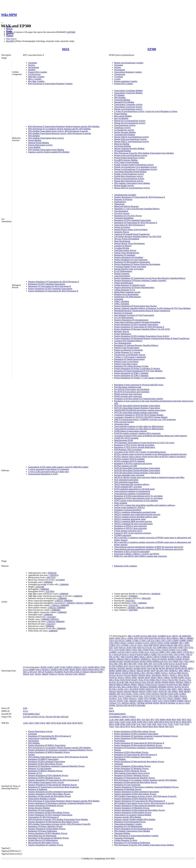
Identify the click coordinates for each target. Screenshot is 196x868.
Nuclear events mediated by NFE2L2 (129, 507)
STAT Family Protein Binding (126, 162)
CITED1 (123, 643)
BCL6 (169, 638)
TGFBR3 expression (123, 535)
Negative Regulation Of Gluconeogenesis (131, 320)
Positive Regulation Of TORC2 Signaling (131, 375)
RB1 (180, 685)
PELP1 (159, 680)
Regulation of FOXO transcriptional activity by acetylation (138, 496)
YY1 (119, 703)
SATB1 (120, 689)
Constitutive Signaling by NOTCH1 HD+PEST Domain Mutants (141, 417)
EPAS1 (97, 667)
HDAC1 (143, 657)
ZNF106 (119, 705)
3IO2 (148, 720)
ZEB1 (188, 703)
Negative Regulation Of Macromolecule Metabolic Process (53, 785)
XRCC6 (188, 701)
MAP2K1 (113, 668)
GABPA (184, 650)
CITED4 (138, 643)
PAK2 (117, 680)
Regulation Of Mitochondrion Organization (132, 262)
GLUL (147, 652)
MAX (66, 49)
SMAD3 (86, 672)
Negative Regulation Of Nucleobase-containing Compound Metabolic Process (60, 750)
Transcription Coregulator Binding (128, 91)
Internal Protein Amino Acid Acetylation (131, 230)
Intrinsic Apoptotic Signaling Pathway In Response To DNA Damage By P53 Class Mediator (152, 308)
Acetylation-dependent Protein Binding (130, 172)
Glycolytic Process (122, 213)
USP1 (75, 674)
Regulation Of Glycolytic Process (128, 216)
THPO (126, 698)
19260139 (52, 573)
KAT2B (179, 664)
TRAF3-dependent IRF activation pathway (132, 484)
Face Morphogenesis (123, 343)
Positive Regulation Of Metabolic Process (131, 768)
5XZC (151, 722)
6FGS (167, 722)
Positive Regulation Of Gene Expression (131, 260)
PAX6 (123, 680)
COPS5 (69, 667)
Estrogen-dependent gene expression (129, 475)
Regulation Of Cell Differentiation (128, 826)
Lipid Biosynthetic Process (125, 250)
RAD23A (162, 685)
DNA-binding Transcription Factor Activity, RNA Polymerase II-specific (58, 131)
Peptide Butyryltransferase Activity (129, 176)
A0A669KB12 (115, 717)
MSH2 (72, 669)
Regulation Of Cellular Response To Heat (131, 366)
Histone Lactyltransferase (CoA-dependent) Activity (136, 169)
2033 (111, 708)
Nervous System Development (127, 239)
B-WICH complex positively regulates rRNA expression (137, 433)
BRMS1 (190, 638)
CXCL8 (133, 645)
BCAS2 (158, 638)
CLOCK (146, 643)
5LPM (140, 722)
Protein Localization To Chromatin (128, 350)
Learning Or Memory (123, 246)
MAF (168, 666)
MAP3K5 (121, 668)
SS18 (123, 694)
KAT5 (185, 664)
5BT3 (184, 720)
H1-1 (192, 652)
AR (180, 636)
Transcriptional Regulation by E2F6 (43, 474)
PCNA (147, 680)
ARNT (112, 638)
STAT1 (136, 694)
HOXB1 (164, 659)
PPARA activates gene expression (128, 394)
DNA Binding (34, 136)
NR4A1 (167, 678)
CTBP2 (112, 645)
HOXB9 (127, 661)
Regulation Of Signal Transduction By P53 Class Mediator (138, 371)
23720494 (60, 580)
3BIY (139, 720)
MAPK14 (55, 669)
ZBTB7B (163, 703)
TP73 (164, 698)
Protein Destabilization (124, 283)
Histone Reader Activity (124, 186)
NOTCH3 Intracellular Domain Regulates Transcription (137, 468)
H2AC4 (133, 654)
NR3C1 (160, 678)
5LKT (111, 722)
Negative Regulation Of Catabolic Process (46, 845)
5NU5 (145, 722)
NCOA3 (120, 675)
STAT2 (142, 694)
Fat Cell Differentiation (124, 318)
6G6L (69, 723)
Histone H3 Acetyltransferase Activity (130, 121)
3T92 (157, 720)
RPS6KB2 (162, 687)
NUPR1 (181, 678)
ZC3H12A (180, 703)
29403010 (71, 603)
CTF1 (118, 645)
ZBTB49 (149, 703)
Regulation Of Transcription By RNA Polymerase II (50, 286)
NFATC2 (174, 675)
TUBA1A (53, 674)
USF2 (160, 701)
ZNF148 (127, 705)
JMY (150, 664)
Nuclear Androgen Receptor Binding (129, 148)
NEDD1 (134, 675)
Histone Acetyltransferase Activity (128, 109)
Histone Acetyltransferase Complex (129, 63)
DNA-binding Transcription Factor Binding (46, 150)
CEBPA (175, 641)
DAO (146, 645)
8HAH (145, 727)
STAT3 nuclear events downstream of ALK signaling (136, 501)
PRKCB (112, 685)
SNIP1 (100, 672)
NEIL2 (148, 675)
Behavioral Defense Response (126, 206)
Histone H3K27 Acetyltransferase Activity (132, 141)
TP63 (160, 698)
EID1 (135, 647)
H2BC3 (154, 654)
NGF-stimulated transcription (126, 480)
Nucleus (31, 65)
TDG (170, 696)
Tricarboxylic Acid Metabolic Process (130, 355)
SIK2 (169, 689)
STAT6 (170, 694)
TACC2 (121, 696)
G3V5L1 (42, 717)
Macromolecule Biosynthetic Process (43, 843)
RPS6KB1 (153, 687)
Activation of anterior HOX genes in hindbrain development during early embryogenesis (151, 436)
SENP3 (142, 689)
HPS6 (149, 661)
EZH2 (123, 650)
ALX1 (169, 636)
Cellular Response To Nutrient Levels (130, 285)
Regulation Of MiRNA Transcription (43, 759)
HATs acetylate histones (124, 422)
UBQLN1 (147, 701)
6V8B (117, 724)
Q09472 (125, 717)
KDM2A (120, 666)
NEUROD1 (157, 675)
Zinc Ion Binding (121, 118)
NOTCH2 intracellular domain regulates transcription (136, 413)
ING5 (111, 664)
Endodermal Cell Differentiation (127, 297)
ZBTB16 (125, 703)
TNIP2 (141, 698)
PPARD (165, 682)
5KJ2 (189, 720)
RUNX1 (171, 687)
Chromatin (33, 63)
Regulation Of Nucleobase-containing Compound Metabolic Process (56, 766)
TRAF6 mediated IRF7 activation (128, 487)
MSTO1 (118, 673)
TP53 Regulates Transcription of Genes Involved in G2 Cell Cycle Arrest (144, 443)
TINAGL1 (133, 698)
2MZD (133, 720)
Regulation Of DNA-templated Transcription (47, 284)
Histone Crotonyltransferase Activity (129, 179)
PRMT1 (134, 685)
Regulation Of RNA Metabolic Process (44, 778)
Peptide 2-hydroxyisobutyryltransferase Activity (134, 165)
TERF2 (176, 696)
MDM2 (112, 671)
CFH (111, 643)
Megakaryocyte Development (126, 294)
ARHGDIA (187, 636)
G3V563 (34, 717)
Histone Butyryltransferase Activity (129, 181)
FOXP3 (172, 650)
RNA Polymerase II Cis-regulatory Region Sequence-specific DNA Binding (59, 129)
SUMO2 (183, 694)
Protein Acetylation (122, 227)
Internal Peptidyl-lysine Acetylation (129, 269)
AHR (149, 636)
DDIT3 (156, 645)
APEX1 (175, 636)
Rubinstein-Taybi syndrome (126, 566)
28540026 (155, 594)
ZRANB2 (141, 705)
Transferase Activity (122, 128)
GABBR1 (31, 669)
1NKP (37, 723)
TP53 (146, 698)
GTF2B (186, 652)
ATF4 (136, 638)
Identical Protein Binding (39, 143)
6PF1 (189, 722)
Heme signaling (121, 503)
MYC (102, 669)
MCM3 (162, 668)
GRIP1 (179, 652)
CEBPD (189, 641)
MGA (62, 669)
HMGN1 (113, 659)
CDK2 (157, 641)
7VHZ (176, 724)
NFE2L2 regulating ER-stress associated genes (133, 524)
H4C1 (183, 654)
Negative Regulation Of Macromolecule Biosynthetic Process (54, 822)
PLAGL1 (183, 680)
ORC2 (112, 680)
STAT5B (163, 694)
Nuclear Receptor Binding (125, 132)
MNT (67, 669)
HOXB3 (179, 659)
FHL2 (140, 650)
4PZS (174, 720)
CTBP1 (186, 643)
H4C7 (118, 657)
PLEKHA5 (49, 672)
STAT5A (156, 694)
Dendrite (32, 70)
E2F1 (111, 647)
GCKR (141, 652)
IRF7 (135, 664)
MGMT (147, 671)
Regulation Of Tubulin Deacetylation (129, 359)
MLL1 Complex (35, 79)
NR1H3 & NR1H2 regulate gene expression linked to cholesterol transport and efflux (149, 477)
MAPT (144, 668)
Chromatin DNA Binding (125, 135)
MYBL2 (137, 673)
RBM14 (186, 685)
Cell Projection (34, 74)
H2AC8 (140, 654)
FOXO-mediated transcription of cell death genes (134, 489)
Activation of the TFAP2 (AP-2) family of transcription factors (140, 452)
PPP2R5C (180, 682)
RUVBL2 (113, 689)
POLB (132, 682)
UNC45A (69, 674)
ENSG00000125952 (31, 714)
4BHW (163, 720)
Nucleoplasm (34, 67)
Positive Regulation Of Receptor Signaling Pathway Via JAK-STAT (142, 329)
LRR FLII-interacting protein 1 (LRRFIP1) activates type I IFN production (145, 419)
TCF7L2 (164, 696)
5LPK (134, 722)
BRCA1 (183, 638)
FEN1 (135, 650)
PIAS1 (165, 680)
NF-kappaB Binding (122, 151)
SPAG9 (26, 674)
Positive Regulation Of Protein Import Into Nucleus (135, 306)
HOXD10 (135, 661)
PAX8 (128, 680)
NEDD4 (142, 675)
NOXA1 (121, 678)
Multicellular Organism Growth (127, 292)
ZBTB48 (141, 703)
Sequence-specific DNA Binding (128, 817)
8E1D (123, 727)
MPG (181, 671)
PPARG (172, 682)
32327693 (49, 591)
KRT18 (157, 666)
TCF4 (158, 696)
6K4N (184, 722)
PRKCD (120, 685)
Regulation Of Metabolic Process (128, 789)
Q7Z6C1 (132, 717)
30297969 (133, 610)
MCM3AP (170, 668)
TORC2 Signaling (122, 304)
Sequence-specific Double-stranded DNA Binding (49, 152)
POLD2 (138, 682)
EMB (159, 647)
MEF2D (140, 671)
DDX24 (163, 645)
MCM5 (184, 668)
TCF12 (147, 696)
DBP (151, 645)
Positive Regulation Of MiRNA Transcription (47, 745)
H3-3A (161, 654)
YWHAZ (113, 703)
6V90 (133, 724)
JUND (166, 664)
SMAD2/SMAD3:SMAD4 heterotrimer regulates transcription (140, 410)
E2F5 (116, 647)
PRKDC (127, 685)
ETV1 (111, 650)
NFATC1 (166, 675)
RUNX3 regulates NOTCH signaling (129, 459)
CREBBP (174, 643)
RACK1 (155, 685)
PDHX (153, 680)
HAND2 (130, 657)
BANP (43, 667)
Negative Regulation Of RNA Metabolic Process (48, 775)
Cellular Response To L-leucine (127, 352)
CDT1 (163, 641)
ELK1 (150, 647)
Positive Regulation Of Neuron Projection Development (137, 264)
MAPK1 (129, 668)
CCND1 (143, 641)
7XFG (117, 727)
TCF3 (153, 696)
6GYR (173, 722)
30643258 (146, 598)
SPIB (181, 692)
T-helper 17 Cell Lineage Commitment (130, 357)
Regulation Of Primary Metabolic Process (45, 826)
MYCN (41, 672)
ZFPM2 (112, 705)
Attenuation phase (122, 424)
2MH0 (127, 720)
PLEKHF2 (59, 672)
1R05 (48, 723)
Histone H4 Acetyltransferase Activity (130, 123)
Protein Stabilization (123, 334)
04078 (112, 711)
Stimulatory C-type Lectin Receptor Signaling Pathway (137, 209)
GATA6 (134, 652)
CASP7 (56, 667)
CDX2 (169, 641)
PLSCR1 (113, 682)
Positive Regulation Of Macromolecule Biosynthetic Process (139, 762)
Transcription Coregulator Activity (128, 104)
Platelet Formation (122, 274)
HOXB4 (186, 659)
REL (119, 687)
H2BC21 (147, 654)
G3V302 (27, 717)
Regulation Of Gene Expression (41, 810)
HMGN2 (120, 659)
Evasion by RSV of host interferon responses (133, 533)
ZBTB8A (172, 703)
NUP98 (174, 678)
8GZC (133, 727)
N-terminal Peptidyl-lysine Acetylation (130, 267)
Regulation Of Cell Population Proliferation (132, 843)
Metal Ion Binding (122, 144)
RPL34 (73, 672)
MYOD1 (150, 673)
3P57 (152, 720)
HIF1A (39, 669)
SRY (119, 694)
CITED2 (131, 643)
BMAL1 (176, 638)
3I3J (143, 720)
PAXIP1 (135, 680)
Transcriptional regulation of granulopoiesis (132, 491)
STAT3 (149, 694)
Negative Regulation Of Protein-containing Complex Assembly (140, 280)
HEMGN (165, 657)
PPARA (158, 682)
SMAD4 (93, 672)
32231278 (133, 605)
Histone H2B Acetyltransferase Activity (131, 139)
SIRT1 (174, 689)
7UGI (165, 724)
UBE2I (140, 701)
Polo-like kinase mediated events (128, 387)
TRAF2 (170, 698)
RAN (176, 685)
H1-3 (111, 654)
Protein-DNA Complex (38, 72)
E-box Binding (34, 147)
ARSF (117, 638)
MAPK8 (137, 668)
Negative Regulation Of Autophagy (129, 257)
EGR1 (129, 647)
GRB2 (173, 652)
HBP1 (136, 657)
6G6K (64, 723)
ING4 (192, 661)
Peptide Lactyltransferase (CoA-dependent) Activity (136, 167)
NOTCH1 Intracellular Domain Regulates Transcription (137, 406)
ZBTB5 (156, 703)
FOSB (146, 650)
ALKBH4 (162, 636)
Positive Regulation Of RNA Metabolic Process (48, 833)
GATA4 (120, 652)
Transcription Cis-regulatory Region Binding (133, 815)
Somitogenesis (120, 202)
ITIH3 (140, 664)
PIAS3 (171, 680)
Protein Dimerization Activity (40, 145)
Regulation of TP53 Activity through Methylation (135, 447)
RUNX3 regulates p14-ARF (126, 466)
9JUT (172, 727)
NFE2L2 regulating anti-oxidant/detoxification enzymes (137, 514)
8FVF (128, 727)
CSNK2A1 (77, 667)
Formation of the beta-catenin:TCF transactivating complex (139, 399)
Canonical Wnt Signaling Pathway (128, 341)
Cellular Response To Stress (126, 840)
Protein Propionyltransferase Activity (129, 158)
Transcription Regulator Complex (128, 72)
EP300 (152, 49)
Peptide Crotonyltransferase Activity (129, 174)
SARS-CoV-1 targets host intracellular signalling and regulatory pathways (145, 505)
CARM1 (128, 641)
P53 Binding (119, 95)
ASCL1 (124, 638)
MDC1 (191, 668)
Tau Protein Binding (122, 146)
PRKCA (188, 682)
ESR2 (181, 647)
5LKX (123, 722)
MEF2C (133, 671)
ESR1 (175, 647)
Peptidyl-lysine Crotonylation (126, 362)
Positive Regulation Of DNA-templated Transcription (50, 289)
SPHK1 (175, 692)
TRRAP (45, 674)
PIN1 (176, 680)
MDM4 (119, 671)
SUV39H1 (113, 696)
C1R (111, 641)
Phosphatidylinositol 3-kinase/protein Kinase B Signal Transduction (142, 311)
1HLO (31, 723)
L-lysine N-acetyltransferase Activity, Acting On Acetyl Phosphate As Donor (146, 111)
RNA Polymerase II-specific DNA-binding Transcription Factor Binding (144, 153)
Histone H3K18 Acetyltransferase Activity (132, 137)
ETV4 (117, 650)
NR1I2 (147, 678)
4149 (25, 708)
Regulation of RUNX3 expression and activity (133, 463)
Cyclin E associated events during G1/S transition (49, 469)
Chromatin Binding (122, 100)
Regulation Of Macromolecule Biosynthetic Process (50, 796)
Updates (10, 36)
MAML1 (183, 666)
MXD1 (78, 669)
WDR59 (173, 701)
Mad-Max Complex (36, 77)
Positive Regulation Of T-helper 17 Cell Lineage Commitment (140, 378)
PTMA (148, 685)
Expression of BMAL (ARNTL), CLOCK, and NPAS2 (137, 554)
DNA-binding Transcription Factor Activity (46, 138)
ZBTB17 (82, 674)
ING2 (187, 661)
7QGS (144, 724)
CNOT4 (153, 643)
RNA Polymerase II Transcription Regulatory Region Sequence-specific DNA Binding (64, 126)
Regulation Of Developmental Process (130, 822)
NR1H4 (141, 678)
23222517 (51, 624)
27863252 (59, 601)
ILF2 (166, 661)
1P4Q (116, 720)
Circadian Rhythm (122, 248)
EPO (170, 647)
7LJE (138, 724)
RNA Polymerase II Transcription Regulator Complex (50, 84)
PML (127, 682)
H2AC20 (117, 654)
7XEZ (111, 727)
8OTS (75, 723)
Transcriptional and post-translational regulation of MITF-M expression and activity (149, 547)
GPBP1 (162, 652)
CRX (181, 643)
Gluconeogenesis (121, 211)
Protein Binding (35, 140)
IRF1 (116, 664)
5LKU (117, 722)
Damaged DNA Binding (124, 102)
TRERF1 (178, 698)
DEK (176, 645)
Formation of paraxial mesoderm (128, 510)
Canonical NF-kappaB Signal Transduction (132, 234)
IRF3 (126, 664)
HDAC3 (150, 657)
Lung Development (122, 276)
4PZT (179, 720)
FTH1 (103, 667)
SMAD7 (142, 692)
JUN (155, 664)
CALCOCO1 (119, 641)
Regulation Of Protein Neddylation (43, 831)
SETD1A (163, 689)
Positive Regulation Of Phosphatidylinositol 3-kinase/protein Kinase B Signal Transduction (152, 338)
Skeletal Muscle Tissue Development (129, 243)
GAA (178, 650)
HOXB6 (112, 661)
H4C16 (112, 657)
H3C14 (177, 654)
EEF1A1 (122, 647)
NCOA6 (127, 675)
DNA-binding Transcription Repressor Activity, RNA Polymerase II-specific (60, 133)
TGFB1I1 (113, 698)
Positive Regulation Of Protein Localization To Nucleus (137, 368)
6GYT (179, 722)
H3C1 (171, 654)
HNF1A (128, 659)
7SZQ (159, 724)
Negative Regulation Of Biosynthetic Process (47, 829)
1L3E (111, 720)
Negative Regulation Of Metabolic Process (46, 806)
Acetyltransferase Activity (125, 125)
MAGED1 (175, 666)
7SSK (154, 724)
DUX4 (187, 645)
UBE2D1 (133, 701)
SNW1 (155, 692)
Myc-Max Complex (36, 81)
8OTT (80, 723)
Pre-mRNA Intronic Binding (126, 160)
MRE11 (187, 671)
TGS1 (120, 698)
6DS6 (156, 722)
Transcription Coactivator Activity (128, 107)
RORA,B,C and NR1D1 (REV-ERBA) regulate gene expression (140, 556)
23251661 (51, 617)
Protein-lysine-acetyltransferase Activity (131, 155)
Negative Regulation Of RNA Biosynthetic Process (49, 794)
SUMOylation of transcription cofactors (131, 431)
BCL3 (164, 638)
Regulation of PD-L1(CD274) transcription (132, 551)
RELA (124, 687)
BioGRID (10, 41)
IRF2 (121, 664)
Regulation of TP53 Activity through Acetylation (134, 445)
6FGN (162, 722)
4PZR (169, 720)
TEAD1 (38, 674)
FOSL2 (159, 650)
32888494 (48, 582)
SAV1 (126, 689)
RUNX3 (185, 687)
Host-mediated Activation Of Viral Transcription (134, 315)
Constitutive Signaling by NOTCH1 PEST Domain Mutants (139, 415)
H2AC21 (125, 654)
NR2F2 (154, 678)
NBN (179, 673)
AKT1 (155, 636)
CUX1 (85, 667)
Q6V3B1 (57, 717)
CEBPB (182, 641)
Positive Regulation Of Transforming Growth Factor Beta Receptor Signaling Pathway (150, 278)
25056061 (132, 608)
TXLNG (61, 674)
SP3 (170, 692)
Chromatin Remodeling (124, 218)
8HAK (162, 727)
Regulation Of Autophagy (125, 255)
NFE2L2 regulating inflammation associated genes (135, 512)
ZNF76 (134, 705)
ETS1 (186, 647)
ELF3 (144, 647)
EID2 (140, 647)
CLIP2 (63, 667)
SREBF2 (113, 694)
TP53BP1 (153, 698)
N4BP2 (157, 673)
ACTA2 (144, 636)
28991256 (140, 608)
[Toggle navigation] (2, 23)
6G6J (59, 723)
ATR (146, 638)
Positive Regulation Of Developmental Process (133, 829)
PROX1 (141, 685)
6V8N (128, 724)
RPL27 (136, 687)
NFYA (180, 675)
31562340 (40, 587)
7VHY (170, 724)
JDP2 (146, 664)
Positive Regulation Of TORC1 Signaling (131, 373)
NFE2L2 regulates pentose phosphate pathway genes (136, 517)
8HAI (151, 727)
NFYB (186, 675)
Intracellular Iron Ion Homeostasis (42, 836)
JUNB (160, 664)
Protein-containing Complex (126, 81)
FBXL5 (129, 650)
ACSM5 (136, 636)
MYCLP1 (33, 672)
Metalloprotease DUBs (124, 440)
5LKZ (128, 722)
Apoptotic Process (122, 232)
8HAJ (156, 727)
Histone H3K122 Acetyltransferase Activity (132, 188)
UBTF (155, 701)
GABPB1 (113, 652)
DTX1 (181, 645)
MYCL (26, 672)
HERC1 (173, 657)
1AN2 (26, 723)
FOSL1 (152, 650)
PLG (189, 680)
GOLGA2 (154, 652)
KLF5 (144, 666)
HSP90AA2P (158, 661)
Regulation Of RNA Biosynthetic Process (45, 764)
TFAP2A (183, 696)
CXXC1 (140, 645)
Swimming (119, 299)
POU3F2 (151, 682)
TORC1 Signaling (122, 301)
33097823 (54, 575)
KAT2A (172, 664)
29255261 (130, 601)
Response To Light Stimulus (40, 768)
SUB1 (176, 694)
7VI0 (181, 724)
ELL (155, 647)
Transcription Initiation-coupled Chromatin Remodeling (137, 322)
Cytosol (117, 79)
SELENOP (134, 689)
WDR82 (180, 701)
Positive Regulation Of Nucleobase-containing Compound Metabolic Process (60, 803)
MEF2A (126, 671)
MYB (131, 673)
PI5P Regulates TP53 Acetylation (128, 450)
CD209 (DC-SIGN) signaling (126, 438)
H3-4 (166, 654)
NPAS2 (128, 678)
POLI (144, 682)
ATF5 (141, 638)
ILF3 (170, 661)
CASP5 (50, 667)
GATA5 (127, 652)
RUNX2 (178, 687)
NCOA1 (185, 673)
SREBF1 (187, 692)
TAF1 (32, 674)
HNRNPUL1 (146, 659)
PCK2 (141, 680)
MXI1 (97, 669)
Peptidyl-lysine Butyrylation (126, 364)
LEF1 (163, 666)
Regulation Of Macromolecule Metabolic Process (49, 838)
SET (157, 689)
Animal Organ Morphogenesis (127, 253)
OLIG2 (188, 678)
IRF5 (131, 664)
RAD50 (170, 685)
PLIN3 (66, 672)
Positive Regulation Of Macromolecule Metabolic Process (138, 745)
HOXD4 (143, 661)
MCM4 (178, 668)
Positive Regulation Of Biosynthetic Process (132, 766)
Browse (9, 29)
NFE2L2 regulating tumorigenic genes (130, 519)
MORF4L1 (174, 671)
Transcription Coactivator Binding (128, 93)
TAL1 (141, 696)
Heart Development (122, 241)
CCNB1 (136, 641)
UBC (126, 701)
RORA (130, 687)
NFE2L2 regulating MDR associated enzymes (133, 521)
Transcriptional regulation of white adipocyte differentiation (139, 426)
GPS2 (168, 652)
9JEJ (167, 727)
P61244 (49, 717)
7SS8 (149, 724)
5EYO (54, 723)
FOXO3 (165, 650)
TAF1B (135, 696)
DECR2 (170, 645)
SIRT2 (180, 689)
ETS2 (191, 647)
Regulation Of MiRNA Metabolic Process (45, 771)
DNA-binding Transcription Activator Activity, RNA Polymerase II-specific (59, 824)
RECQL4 (113, 687)
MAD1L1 (46, 669)
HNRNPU (136, 659)
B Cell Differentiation (123, 271)
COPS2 (160, 643)
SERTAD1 (150, 689)
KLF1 (126, 666)
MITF (153, 671)
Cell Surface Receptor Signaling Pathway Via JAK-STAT (138, 236)
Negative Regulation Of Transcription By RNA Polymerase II (54, 282)
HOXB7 (120, 661)
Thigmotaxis (119, 204)
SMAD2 (112, 692)
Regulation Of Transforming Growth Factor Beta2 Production (54, 787)
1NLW (43, 723)
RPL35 (79, 672)
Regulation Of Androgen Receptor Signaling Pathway (136, 345)
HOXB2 (171, 659)
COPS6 (167, 643)
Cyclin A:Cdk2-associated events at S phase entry (49, 472)
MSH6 (112, 673)
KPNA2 (150, 666)
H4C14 (189, 654)
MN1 (166, 671)
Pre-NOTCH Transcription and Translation (132, 389)
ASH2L (130, 638)
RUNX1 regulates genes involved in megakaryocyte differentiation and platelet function (150, 454)
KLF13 (132, 666)
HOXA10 (156, 659)
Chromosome (120, 74)
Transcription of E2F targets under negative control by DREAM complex (58, 467)
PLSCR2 (120, 682)
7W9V (187, 724)
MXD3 (85, 669)
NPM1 (135, 678)
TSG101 (112, 701)
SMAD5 (135, 692)
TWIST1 (120, 701)
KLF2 (138, 666)
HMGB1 (186, 657)
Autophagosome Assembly (125, 195)
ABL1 (130, 636)
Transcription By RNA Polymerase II (129, 225)
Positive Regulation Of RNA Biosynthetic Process (49, 812)
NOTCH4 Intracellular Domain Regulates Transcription (137, 473)
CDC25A (151, 641)
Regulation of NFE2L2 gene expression (130, 526)
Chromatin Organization (124, 838)
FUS (25, 669)
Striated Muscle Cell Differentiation (43, 840)
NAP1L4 (173, 673)
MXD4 (91, 669)
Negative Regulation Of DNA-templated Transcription (51, 792)
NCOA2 (112, 675)
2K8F (122, 720)
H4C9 (123, 657)
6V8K (123, 724)
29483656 (149, 608)
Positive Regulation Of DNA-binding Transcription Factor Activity (142, 336)
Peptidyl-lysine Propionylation (127, 348)
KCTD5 (112, 666)
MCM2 (155, 668)
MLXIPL (160, 671)
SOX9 (161, 692)
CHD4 (116, 643)
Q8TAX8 (65, 717)
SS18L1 (129, 694)
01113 (26, 711)
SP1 (166, 692)
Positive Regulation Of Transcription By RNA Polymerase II (53, 291)
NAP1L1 (165, 673)
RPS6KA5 (144, 687)
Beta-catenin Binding (123, 116)
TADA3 (128, 696)
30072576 (51, 577)
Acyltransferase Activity (124, 130)
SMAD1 (187, 689)
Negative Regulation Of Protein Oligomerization (134, 287)
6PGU (112, 724)
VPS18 (166, 701)
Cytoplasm (119, 77)
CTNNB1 (125, 645)
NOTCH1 (113, 678)
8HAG (139, 727)
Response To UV (35, 773)
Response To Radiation (38, 789)
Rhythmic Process (122, 331)
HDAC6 (158, 657)
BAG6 (151, 638)
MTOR (125, 673)
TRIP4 (185, 698)
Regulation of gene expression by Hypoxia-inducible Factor (139, 385)
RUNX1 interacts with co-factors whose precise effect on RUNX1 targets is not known (150, 457)
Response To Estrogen (123, 313)
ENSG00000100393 (117, 714)
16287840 (71, 32)
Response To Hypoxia (123, 199)
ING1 (181, 661)
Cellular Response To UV (125, 290)
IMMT (176, 661)
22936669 (133, 596)
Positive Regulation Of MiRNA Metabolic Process (49, 752)
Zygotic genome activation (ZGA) (128, 531)
